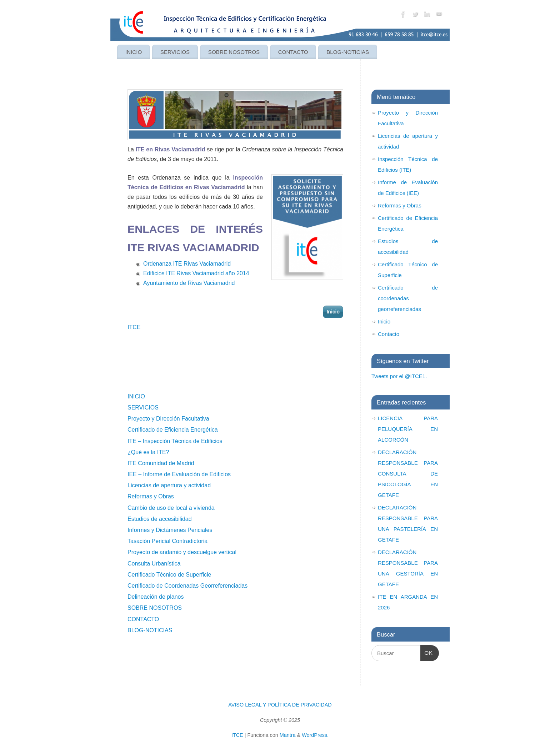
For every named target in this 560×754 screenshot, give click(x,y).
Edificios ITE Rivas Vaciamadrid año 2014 (196, 273)
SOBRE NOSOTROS (234, 52)
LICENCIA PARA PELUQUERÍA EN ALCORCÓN (408, 429)
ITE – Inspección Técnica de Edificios (175, 441)
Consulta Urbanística (154, 564)
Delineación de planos (156, 597)
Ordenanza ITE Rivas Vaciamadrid (187, 264)
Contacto (389, 334)
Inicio (333, 312)
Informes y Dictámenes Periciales (170, 530)
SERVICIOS (175, 52)
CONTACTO (293, 52)
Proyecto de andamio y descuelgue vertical (182, 552)
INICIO (134, 52)
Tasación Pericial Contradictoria (167, 541)
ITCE (134, 327)
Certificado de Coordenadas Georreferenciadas (187, 586)
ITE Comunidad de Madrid (161, 463)
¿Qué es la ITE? (148, 452)
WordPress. (315, 735)
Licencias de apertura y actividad (169, 485)
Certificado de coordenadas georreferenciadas (408, 298)
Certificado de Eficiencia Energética (173, 430)
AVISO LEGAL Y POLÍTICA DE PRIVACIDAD (280, 705)
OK (427, 652)
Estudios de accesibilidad (160, 519)
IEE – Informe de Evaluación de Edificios (179, 474)
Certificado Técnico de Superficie (169, 575)
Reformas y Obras (151, 496)
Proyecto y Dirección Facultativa (168, 419)
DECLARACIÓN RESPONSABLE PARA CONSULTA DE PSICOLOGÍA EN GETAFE (408, 474)
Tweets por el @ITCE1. (399, 376)
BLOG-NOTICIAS (348, 52)
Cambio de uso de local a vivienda (171, 508)
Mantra (288, 735)
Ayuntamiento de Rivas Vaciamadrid (189, 283)
